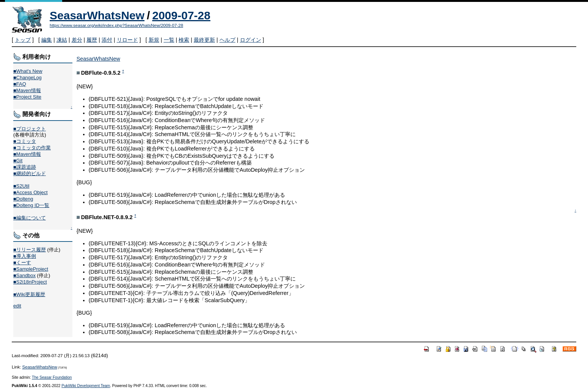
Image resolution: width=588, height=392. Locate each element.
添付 (107, 40)
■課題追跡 (25, 167)
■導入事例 (25, 256)
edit (17, 306)
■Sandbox (24, 275)
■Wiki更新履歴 (29, 294)
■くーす (22, 263)
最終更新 (204, 40)
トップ (23, 40)
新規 (154, 40)
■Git (18, 161)
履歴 (92, 40)
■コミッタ (25, 141)
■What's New (28, 71)
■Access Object (31, 192)
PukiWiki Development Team (86, 386)
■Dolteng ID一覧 (31, 205)
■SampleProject (31, 269)
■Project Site (27, 97)
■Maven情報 (27, 90)
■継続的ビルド (30, 173)
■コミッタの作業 (32, 148)
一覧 (169, 40)
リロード (127, 40)
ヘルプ (227, 40)
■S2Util (21, 186)
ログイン (251, 40)
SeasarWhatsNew (97, 15)
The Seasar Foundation (52, 377)
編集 (47, 40)
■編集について (30, 218)
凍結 (62, 40)
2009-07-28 (181, 15)
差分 (77, 40)
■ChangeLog (27, 78)
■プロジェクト (30, 129)
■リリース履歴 (30, 250)
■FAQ (20, 84)
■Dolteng (23, 199)
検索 (184, 40)
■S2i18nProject (30, 282)
